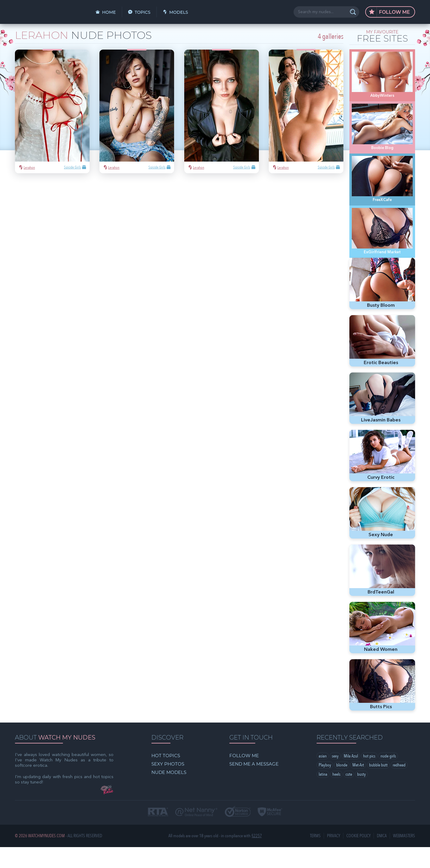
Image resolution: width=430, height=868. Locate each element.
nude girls (388, 777)
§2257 (257, 857)
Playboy (325, 786)
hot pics (369, 777)
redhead (399, 786)
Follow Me (390, 12)
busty (361, 795)
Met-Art (358, 786)
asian (323, 777)
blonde (342, 786)
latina (323, 795)
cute (349, 795)
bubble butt (378, 786)
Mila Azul (351, 777)
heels (336, 795)
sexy (335, 777)
